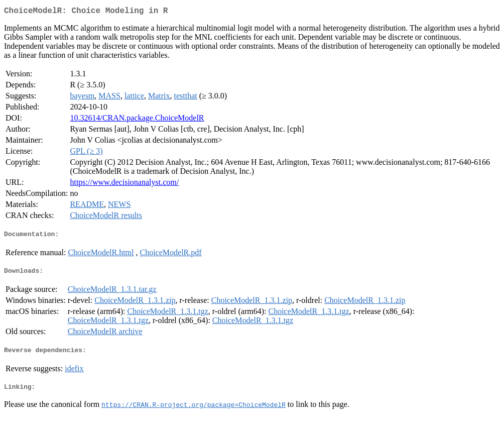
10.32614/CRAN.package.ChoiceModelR (137, 120)
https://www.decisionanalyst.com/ (124, 184)
